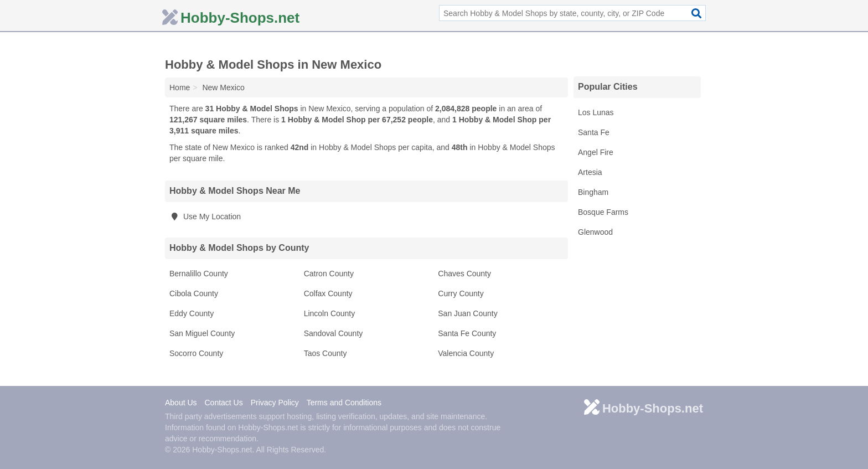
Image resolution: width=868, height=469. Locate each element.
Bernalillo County (199, 274)
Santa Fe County (467, 333)
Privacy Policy (275, 403)
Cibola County (194, 293)
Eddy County (192, 313)
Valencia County (466, 353)
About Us (181, 403)
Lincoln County (330, 313)
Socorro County (196, 353)
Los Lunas (596, 112)
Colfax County (328, 293)
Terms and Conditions (344, 403)
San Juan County (467, 313)
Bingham (593, 192)
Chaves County (464, 274)
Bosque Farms (603, 212)
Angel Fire (596, 152)
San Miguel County (202, 333)
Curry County (461, 293)
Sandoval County (334, 333)
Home (180, 87)
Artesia (590, 172)
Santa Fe (594, 132)
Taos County (325, 353)
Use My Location (205, 217)
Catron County (329, 274)
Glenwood (595, 232)
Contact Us (223, 403)
